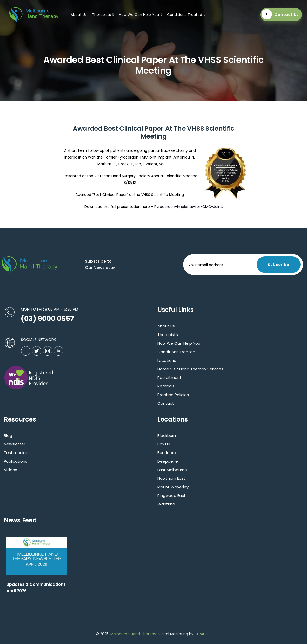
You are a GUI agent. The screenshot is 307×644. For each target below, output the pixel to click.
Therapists (103, 15)
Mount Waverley (173, 487)
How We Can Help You (140, 15)
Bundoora (167, 453)
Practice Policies (173, 395)
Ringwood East (172, 495)
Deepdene (168, 461)
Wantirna (166, 504)
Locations (167, 360)
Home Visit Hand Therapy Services (190, 369)
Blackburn (167, 435)
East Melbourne (172, 470)
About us (166, 326)
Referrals (166, 386)
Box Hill (164, 444)
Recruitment (169, 377)
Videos (11, 470)
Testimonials (16, 453)
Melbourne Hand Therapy (133, 634)
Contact (166, 403)
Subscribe (279, 265)
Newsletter (15, 444)
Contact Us (280, 14)
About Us (79, 15)
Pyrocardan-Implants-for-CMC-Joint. (189, 207)
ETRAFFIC (202, 634)
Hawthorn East (171, 478)
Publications (16, 461)
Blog (8, 435)
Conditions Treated (186, 15)
